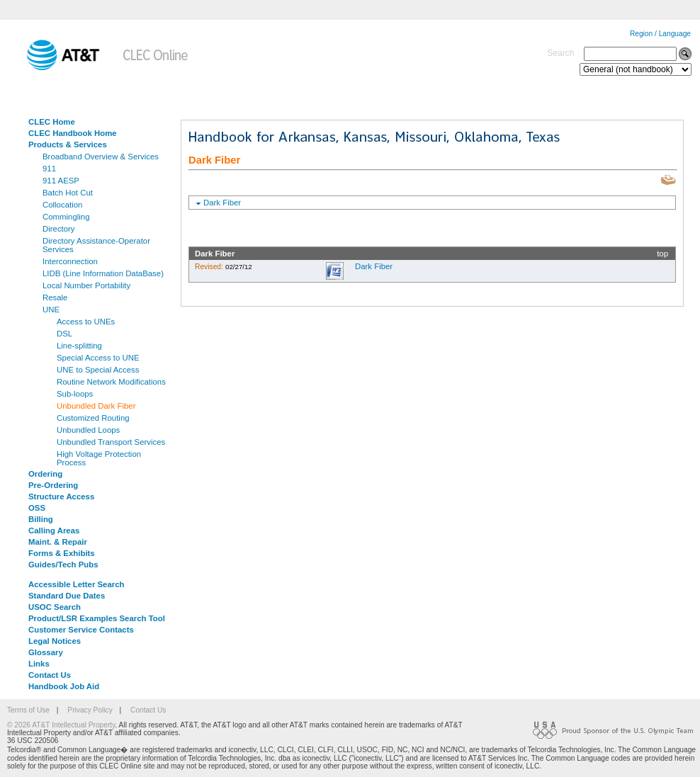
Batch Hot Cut (68, 193)
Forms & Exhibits (62, 553)
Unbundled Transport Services (111, 442)
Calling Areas (54, 531)
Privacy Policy (90, 710)
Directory (59, 229)
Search (560, 53)
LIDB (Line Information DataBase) (103, 273)
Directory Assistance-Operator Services (96, 245)
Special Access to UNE (98, 358)
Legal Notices (55, 641)
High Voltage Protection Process (99, 458)
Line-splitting (79, 346)
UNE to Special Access (98, 370)
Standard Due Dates (67, 596)
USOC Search (55, 607)
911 (49, 169)
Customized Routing (93, 418)
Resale (55, 297)
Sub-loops (75, 394)
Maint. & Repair (58, 542)
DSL (64, 334)
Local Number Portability (86, 285)
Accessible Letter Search (77, 584)
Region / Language (660, 34)
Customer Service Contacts (81, 630)
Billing (41, 519)
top (662, 254)
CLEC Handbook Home (73, 133)
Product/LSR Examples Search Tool (97, 618)
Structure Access (61, 497)
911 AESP (61, 181)
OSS (37, 508)
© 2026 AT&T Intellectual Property (61, 725)
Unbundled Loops (88, 430)
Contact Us (50, 675)
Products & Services (68, 144)
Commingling (66, 217)
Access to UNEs (86, 322)
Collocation (62, 205)
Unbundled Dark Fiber (96, 406)
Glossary (46, 652)
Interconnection (70, 261)
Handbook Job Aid (64, 686)
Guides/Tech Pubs (63, 565)
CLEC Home (52, 122)
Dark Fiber (222, 203)
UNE (51, 310)
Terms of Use (28, 710)
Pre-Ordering (53, 485)
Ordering (45, 474)
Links (39, 664)
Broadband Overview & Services (101, 157)
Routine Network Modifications (111, 382)
